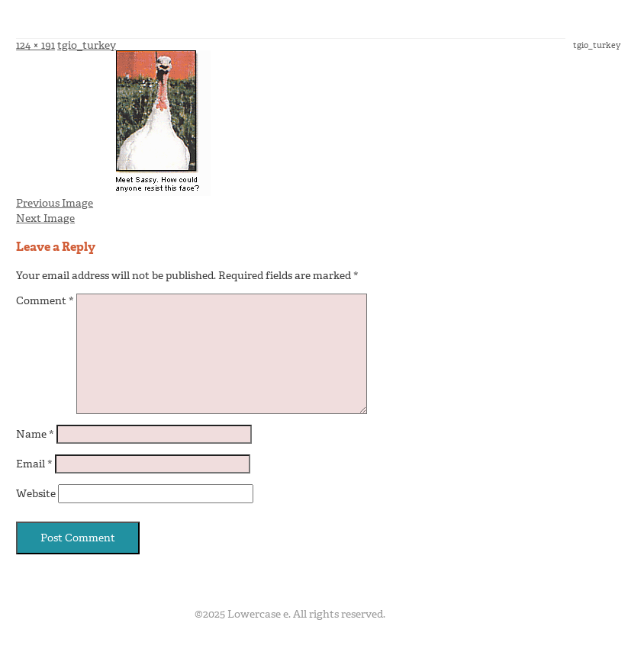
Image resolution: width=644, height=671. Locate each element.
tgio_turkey (87, 45)
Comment (45, 301)
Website (36, 494)
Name (35, 434)
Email (34, 464)
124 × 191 (35, 45)
